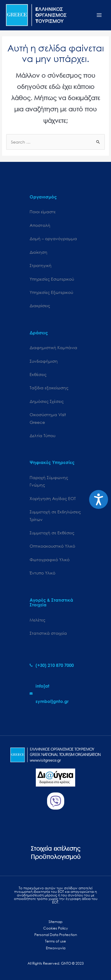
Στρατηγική (41, 265)
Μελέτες (37, 620)
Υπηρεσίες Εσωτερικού (52, 279)
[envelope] (55, 694)
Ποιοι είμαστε (43, 212)
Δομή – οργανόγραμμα (53, 239)
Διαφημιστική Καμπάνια (53, 347)
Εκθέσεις (38, 374)
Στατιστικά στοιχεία (48, 633)
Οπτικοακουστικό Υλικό (52, 546)
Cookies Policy (55, 928)
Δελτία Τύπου (42, 436)
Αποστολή (40, 225)
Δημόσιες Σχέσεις (47, 401)
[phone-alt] (52, 665)
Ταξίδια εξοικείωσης (49, 388)
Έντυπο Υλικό (42, 573)
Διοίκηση (38, 252)
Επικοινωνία (56, 948)
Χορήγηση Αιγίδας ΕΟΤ (53, 498)
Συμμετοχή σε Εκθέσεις (52, 533)
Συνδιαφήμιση (44, 361)
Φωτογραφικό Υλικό (50, 560)
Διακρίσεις (40, 306)
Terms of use (55, 941)
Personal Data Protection (56, 935)
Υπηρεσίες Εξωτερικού (51, 292)
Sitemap (55, 922)
